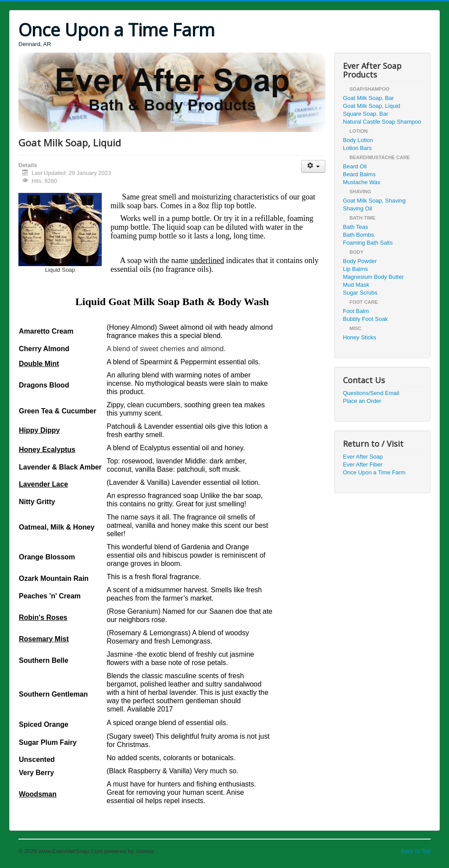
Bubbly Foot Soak (365, 319)
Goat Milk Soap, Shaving (374, 201)
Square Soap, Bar (365, 114)
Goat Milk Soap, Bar (368, 98)
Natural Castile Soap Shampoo (382, 122)
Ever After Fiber (363, 464)
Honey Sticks (360, 337)
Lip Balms (355, 269)
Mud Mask (356, 285)
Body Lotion (358, 140)
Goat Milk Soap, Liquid (372, 106)
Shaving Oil (357, 208)
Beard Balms (359, 174)
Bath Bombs (358, 235)
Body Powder (360, 261)
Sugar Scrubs (360, 293)
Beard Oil (355, 166)
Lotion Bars (357, 148)
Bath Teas (356, 227)
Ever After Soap (363, 457)
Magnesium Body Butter (373, 277)
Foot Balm (356, 311)
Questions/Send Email (371, 393)
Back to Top (416, 851)
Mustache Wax (362, 182)
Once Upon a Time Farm (374, 472)
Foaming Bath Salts (368, 243)
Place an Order (362, 401)
